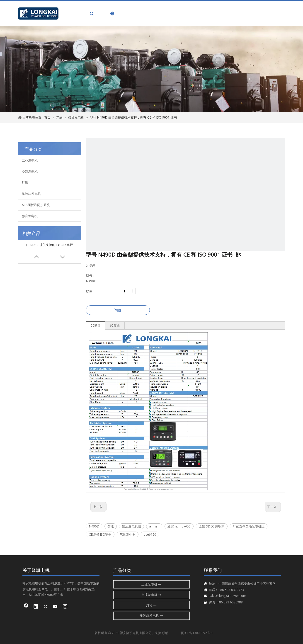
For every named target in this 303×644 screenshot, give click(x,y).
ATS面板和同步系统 (36, 205)
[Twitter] (46, 607)
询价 (118, 310)
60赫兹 (115, 325)
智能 (111, 526)
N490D (94, 526)
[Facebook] (26, 607)
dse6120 (150, 534)
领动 (165, 633)
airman (154, 526)
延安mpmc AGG (179, 526)
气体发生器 (128, 534)
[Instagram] (65, 607)
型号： (91, 276)
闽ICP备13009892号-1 (197, 633)
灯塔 (25, 183)
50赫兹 (96, 325)
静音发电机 (30, 216)
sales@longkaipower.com (227, 596)
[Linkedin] (36, 607)
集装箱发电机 (31, 194)
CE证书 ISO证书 (100, 534)
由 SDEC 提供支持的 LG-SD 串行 (50, 245)
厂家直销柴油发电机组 (249, 526)
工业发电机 (30, 160)
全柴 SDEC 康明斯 (212, 526)
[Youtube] (55, 607)
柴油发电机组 (131, 526)
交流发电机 (30, 171)
